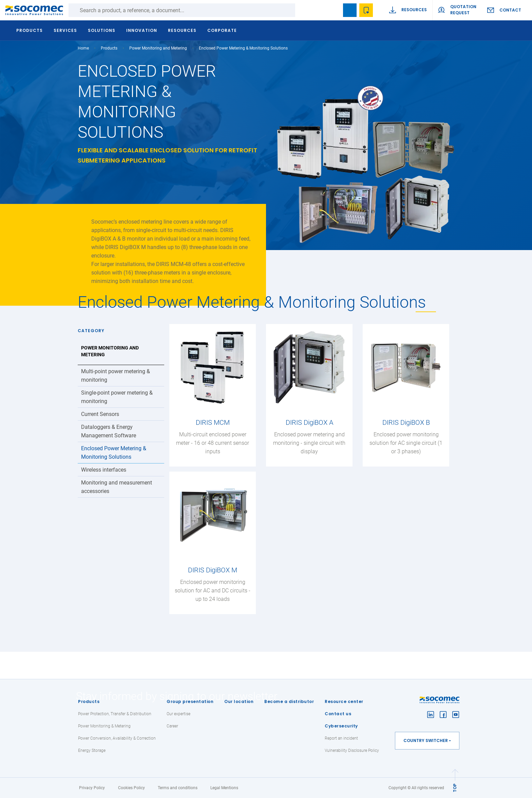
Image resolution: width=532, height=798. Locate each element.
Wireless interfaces (104, 470)
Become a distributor (289, 701)
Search (302, 10)
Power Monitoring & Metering (104, 726)
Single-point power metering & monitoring (117, 397)
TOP (455, 788)
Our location (239, 701)
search (334, 10)
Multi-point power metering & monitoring (116, 376)
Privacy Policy (92, 788)
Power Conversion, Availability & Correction (117, 738)
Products (89, 701)
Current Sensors (100, 414)
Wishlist (366, 10)
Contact (510, 10)
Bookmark (350, 10)
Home (83, 48)
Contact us (338, 714)
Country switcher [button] (426, 740)
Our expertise (178, 714)
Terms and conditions (178, 788)
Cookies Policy (131, 788)
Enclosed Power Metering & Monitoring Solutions (114, 453)
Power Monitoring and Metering (158, 48)
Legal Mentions (224, 788)
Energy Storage (92, 750)
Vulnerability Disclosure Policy (352, 750)
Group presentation (190, 701)
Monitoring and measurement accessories (117, 487)
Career (172, 726)
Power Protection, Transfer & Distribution (115, 714)
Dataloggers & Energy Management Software (109, 431)
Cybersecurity (341, 726)
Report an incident (341, 738)
